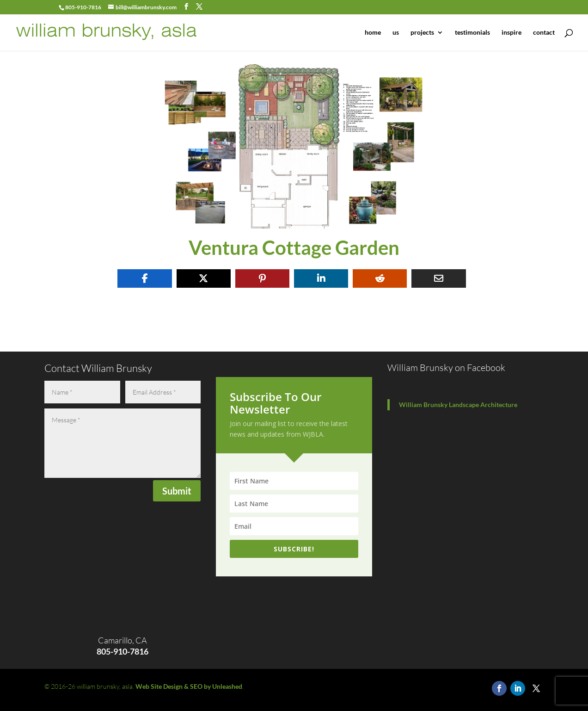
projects (422, 33)
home (373, 33)
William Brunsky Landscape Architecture (458, 405)
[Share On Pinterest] (262, 278)
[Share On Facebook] (144, 278)
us (396, 33)
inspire (511, 33)
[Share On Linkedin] (321, 278)
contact (544, 33)
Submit (177, 491)
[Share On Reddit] (380, 278)
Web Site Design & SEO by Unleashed (189, 686)
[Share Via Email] (438, 278)
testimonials (472, 33)
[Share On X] (204, 278)
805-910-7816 (83, 7)
